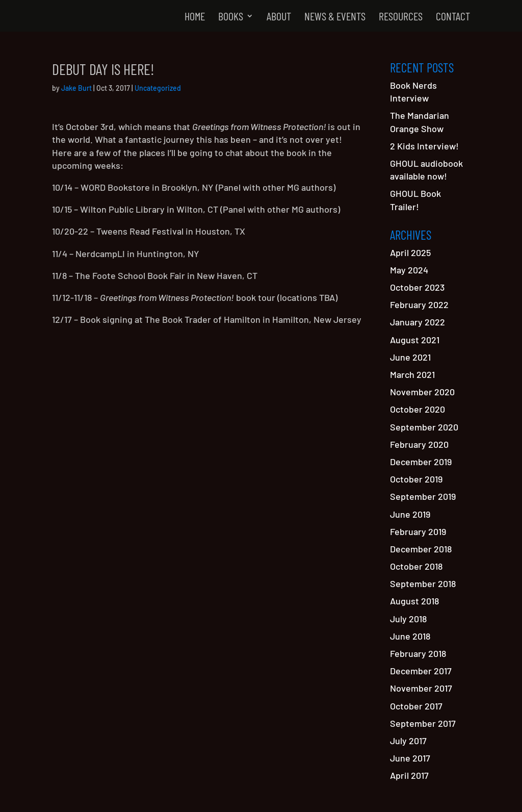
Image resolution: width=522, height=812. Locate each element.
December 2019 (421, 462)
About (279, 17)
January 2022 (417, 322)
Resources (401, 17)
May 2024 (409, 270)
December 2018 (421, 549)
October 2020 (417, 409)
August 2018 (414, 601)
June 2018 (410, 636)
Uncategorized (158, 88)
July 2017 (408, 741)
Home (195, 17)
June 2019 (410, 514)
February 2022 (419, 304)
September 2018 (423, 583)
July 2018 (408, 619)
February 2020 (419, 444)
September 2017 (423, 723)
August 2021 (415, 340)
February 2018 (418, 653)
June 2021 (410, 357)
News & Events (335, 17)
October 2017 (416, 706)
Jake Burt (76, 88)
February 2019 (418, 531)
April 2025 (410, 252)
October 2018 (416, 566)
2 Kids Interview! (424, 146)
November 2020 (422, 392)
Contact (453, 17)
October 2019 (416, 479)
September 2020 (424, 427)
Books (231, 17)
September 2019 (423, 496)
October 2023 (417, 287)
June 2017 (410, 758)
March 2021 (412, 374)
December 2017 (421, 671)
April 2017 (409, 775)
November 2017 (421, 688)
